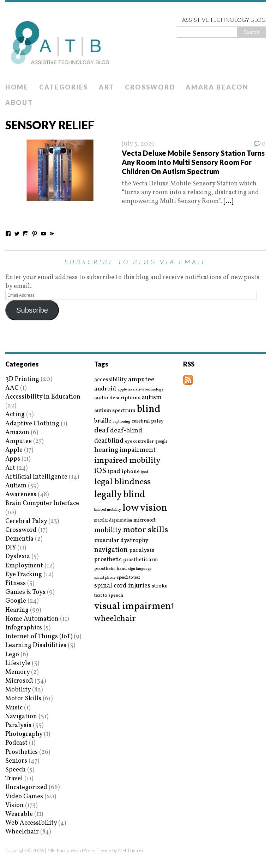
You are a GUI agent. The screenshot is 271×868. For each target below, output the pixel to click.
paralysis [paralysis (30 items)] (142, 550)
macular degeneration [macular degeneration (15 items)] (113, 521)
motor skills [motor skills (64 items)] (145, 530)
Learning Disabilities (36, 645)
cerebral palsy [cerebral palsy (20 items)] (148, 421)
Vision (14, 805)
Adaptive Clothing (32, 424)
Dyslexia (18, 557)
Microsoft (19, 681)
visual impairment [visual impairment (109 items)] (135, 606)
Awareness (21, 495)
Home (17, 87)
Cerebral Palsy (26, 521)
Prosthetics (22, 752)
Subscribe (32, 310)
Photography (24, 734)
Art (107, 87)
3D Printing (22, 379)
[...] (228, 201)
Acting (15, 415)
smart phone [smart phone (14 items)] (105, 578)
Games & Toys (25, 592)
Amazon (17, 433)
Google (16, 601)
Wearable (19, 814)
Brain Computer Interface (42, 503)
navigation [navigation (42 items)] (111, 550)
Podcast (16, 743)
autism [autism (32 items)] (152, 398)
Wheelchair (22, 832)
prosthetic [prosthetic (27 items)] (108, 559)
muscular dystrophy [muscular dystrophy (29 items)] (121, 541)
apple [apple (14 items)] (122, 390)
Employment (24, 566)
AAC (12, 388)
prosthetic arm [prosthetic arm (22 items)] (141, 560)
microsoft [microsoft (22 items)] (144, 521)
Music (14, 708)
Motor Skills (23, 699)
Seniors (16, 761)
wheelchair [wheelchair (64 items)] (115, 619)
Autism (16, 486)
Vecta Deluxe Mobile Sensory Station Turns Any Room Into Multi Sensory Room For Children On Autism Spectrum (193, 162)
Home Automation (32, 619)
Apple (14, 450)
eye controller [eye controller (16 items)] (139, 441)
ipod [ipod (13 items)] (145, 472)
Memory (17, 672)
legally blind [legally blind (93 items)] (120, 495)
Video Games (24, 797)
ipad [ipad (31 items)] (114, 472)
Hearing (17, 610)
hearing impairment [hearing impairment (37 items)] (125, 450)
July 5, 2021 (138, 144)
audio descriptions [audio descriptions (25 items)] (117, 398)
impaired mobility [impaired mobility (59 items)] (127, 461)
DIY (11, 548)
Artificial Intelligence (36, 477)
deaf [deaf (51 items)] (101, 431)
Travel (14, 779)
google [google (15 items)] (161, 442)
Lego (12, 655)
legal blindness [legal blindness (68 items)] (122, 482)
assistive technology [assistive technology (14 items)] (146, 390)
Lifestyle (18, 663)
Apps (13, 459)
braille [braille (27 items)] (103, 421)
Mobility (18, 690)
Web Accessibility (31, 823)
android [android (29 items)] (105, 389)
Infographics (24, 628)
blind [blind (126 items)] (149, 409)
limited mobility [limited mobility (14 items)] (108, 510)
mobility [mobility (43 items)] (108, 530)
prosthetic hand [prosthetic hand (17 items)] (110, 569)
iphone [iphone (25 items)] (131, 472)
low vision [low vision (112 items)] (145, 508)
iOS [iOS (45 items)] (100, 471)
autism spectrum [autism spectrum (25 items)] (115, 411)
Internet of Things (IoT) (39, 637)
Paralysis (18, 725)
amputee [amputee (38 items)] (141, 380)
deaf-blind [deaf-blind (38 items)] (126, 431)
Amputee (19, 441)
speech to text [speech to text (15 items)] (128, 578)
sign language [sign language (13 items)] (140, 569)
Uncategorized (26, 787)
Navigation (21, 717)
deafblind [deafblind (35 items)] (109, 441)
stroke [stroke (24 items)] (160, 586)
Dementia (19, 539)
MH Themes (131, 850)
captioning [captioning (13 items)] (121, 422)
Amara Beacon (217, 87)
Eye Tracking (24, 575)
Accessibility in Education (43, 397)
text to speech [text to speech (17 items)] (109, 596)
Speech (16, 770)
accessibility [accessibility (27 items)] (110, 380)
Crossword (150, 87)
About (19, 103)
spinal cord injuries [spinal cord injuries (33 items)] (122, 586)
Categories (64, 87)
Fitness (16, 583)
